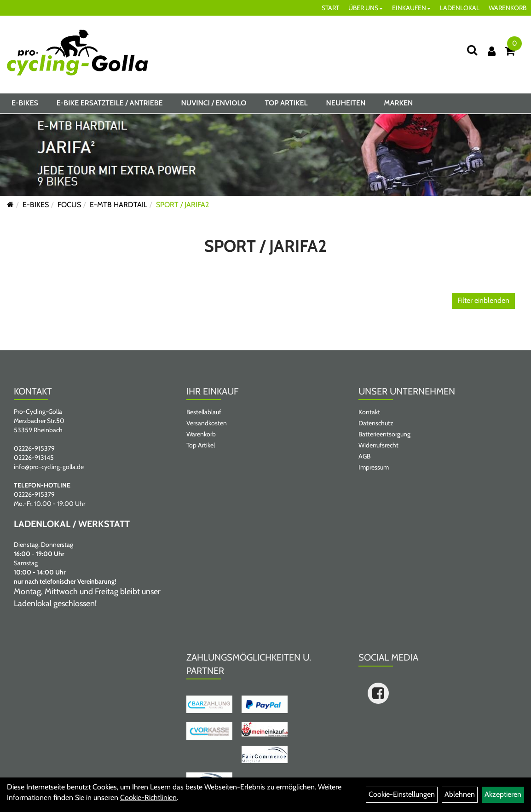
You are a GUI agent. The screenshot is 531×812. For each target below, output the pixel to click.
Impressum (374, 467)
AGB (364, 456)
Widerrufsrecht (378, 445)
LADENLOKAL (460, 8)
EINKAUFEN (411, 8)
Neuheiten (346, 103)
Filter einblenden (483, 300)
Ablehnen (460, 794)
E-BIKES (25, 103)
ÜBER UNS (366, 8)
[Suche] (472, 50)
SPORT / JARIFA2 (182, 205)
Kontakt (369, 412)
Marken (398, 103)
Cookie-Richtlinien (148, 797)
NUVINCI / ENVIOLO (214, 103)
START (330, 8)
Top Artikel (286, 103)
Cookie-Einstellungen (402, 794)
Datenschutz (376, 423)
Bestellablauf (204, 412)
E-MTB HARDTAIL (118, 205)
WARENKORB (508, 8)
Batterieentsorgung (384, 434)
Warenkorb (201, 434)
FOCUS (69, 205)
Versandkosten (207, 423)
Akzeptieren (503, 794)
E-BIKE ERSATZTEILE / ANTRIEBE (110, 103)
